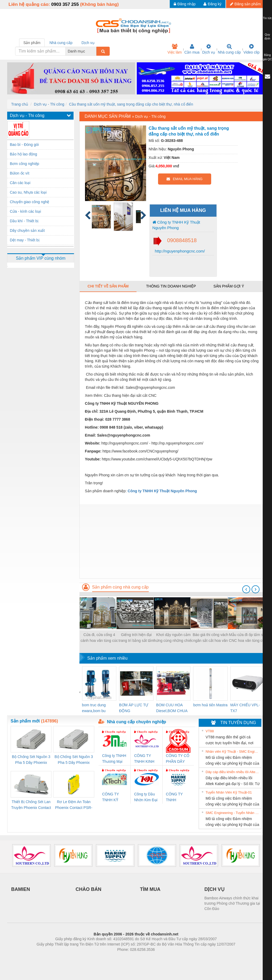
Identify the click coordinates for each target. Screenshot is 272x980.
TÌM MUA (150, 889)
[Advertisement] (172, 541)
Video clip (252, 49)
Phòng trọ (102, 957)
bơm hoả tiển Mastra (210, 705)
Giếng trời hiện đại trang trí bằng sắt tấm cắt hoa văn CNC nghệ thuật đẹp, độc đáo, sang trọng (136, 638)
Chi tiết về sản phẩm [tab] (108, 286)
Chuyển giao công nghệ (29, 202)
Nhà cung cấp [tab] (61, 43)
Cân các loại (20, 183)
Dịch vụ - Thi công (49, 104)
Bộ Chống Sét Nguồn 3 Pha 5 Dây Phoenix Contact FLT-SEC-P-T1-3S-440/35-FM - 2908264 (74, 760)
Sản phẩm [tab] (32, 43)
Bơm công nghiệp (24, 164)
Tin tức (267, 18)
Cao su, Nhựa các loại (28, 192)
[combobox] (95, 51)
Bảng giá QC (267, 57)
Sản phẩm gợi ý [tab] (229, 286)
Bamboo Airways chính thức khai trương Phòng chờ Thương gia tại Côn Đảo (232, 903)
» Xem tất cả (248, 731)
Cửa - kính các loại (25, 211)
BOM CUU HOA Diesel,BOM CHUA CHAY (172, 708)
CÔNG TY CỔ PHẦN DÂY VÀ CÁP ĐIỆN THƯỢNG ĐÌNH (178, 759)
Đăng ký (212, 4)
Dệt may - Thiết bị (25, 240)
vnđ (176, 166)
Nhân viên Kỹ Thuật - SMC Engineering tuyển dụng (233, 752)
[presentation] (246, 589)
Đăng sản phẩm (245, 4)
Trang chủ (20, 104)
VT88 (210, 731)
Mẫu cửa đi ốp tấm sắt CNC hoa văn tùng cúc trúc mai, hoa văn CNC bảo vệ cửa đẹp (248, 638)
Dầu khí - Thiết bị (24, 221)
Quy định (267, 37)
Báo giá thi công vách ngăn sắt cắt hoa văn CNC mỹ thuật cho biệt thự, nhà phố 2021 (211, 638)
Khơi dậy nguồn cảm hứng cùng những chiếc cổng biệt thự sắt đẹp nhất (173, 638)
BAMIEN (21, 889)
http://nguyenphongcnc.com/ (179, 251)
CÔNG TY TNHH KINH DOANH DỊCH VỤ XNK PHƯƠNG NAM (146, 759)
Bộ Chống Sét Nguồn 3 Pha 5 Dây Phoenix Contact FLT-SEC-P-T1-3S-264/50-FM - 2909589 (31, 760)
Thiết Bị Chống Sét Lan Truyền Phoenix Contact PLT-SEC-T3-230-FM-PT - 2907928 (31, 805)
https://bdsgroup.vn (129, 957)
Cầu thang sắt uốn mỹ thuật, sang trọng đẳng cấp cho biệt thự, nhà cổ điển (131, 104)
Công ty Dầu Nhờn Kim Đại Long (146, 797)
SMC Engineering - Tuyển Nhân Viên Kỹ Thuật (233, 813)
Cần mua (192, 49)
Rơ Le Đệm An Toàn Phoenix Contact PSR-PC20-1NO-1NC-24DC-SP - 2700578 (74, 805)
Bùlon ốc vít (20, 173)
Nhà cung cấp (229, 49)
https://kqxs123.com (161, 957)
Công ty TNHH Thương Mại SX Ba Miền (114, 759)
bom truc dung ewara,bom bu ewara (94, 708)
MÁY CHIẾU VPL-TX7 (245, 708)
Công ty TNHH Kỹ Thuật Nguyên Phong (176, 225)
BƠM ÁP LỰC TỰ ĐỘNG (134, 708)
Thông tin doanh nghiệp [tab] (171, 286)
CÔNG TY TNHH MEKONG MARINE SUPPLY (174, 797)
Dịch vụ (209, 49)
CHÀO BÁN (89, 889)
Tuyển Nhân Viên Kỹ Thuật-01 (229, 792)
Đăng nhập (185, 4)
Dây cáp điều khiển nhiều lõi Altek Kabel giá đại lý (233, 772)
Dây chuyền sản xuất (27, 230)
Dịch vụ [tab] (88, 43)
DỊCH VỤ (214, 889)
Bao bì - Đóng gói (24, 145)
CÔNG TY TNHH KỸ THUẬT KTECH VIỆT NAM (113, 797)
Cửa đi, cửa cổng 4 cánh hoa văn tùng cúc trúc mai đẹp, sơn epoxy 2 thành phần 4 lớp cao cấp (99, 638)
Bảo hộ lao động (24, 154)
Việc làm (175, 49)
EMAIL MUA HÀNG (184, 179)
